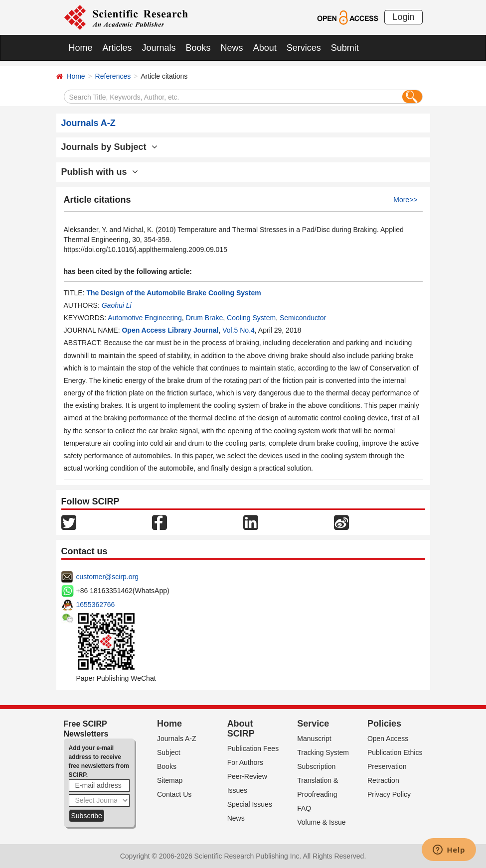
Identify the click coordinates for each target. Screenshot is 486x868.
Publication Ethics (395, 752)
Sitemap (170, 780)
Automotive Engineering (145, 318)
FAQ (304, 808)
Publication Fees (253, 748)
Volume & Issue (321, 822)
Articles (117, 48)
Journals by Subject (109, 147)
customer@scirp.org (107, 577)
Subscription (316, 766)
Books (198, 48)
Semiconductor (303, 318)
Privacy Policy (389, 794)
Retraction (383, 780)
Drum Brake (205, 318)
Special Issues (250, 804)
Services (304, 48)
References (113, 76)
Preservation (387, 766)
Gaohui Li (117, 305)
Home (81, 48)
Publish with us (100, 172)
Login (403, 17)
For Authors (245, 762)
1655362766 (96, 605)
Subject (169, 752)
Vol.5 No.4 (239, 330)
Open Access (388, 739)
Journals (159, 48)
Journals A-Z (177, 739)
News (232, 48)
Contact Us (174, 794)
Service (313, 724)
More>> (405, 200)
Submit (345, 48)
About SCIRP (241, 729)
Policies (384, 724)
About (265, 48)
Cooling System (251, 318)
